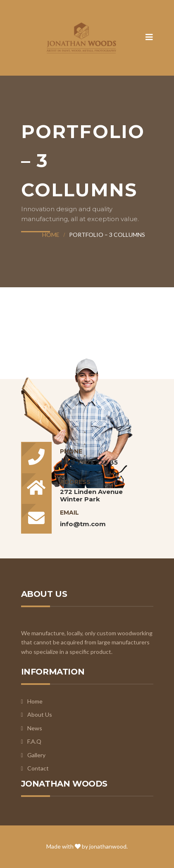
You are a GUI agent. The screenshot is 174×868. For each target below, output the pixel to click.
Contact (38, 768)
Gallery (36, 755)
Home (51, 235)
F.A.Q (34, 741)
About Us (40, 714)
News (35, 728)
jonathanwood (108, 846)
